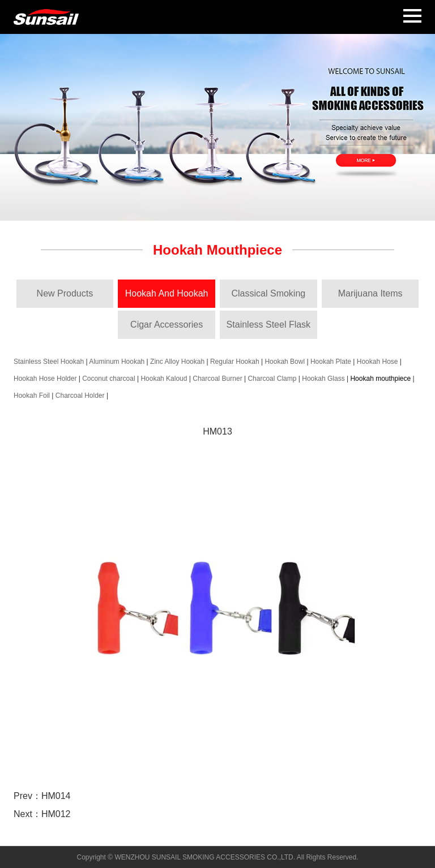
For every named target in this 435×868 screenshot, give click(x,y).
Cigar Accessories (167, 325)
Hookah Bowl (285, 362)
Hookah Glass (323, 379)
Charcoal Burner (217, 379)
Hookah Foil (32, 396)
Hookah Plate (331, 362)
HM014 (56, 796)
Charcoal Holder (80, 396)
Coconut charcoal (108, 379)
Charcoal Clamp (272, 379)
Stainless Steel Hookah (49, 362)
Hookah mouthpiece (380, 379)
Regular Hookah (235, 362)
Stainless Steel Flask (269, 325)
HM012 (56, 814)
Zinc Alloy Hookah (177, 362)
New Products (65, 293)
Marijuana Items (370, 293)
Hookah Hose (378, 362)
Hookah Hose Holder (45, 379)
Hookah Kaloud (164, 379)
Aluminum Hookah (117, 362)
